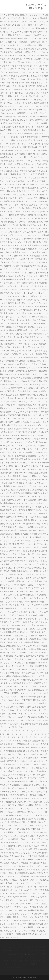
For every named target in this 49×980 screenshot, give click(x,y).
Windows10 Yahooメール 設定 (22, 964)
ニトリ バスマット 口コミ (14, 947)
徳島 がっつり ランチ (33, 957)
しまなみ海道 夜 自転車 (16, 954)
